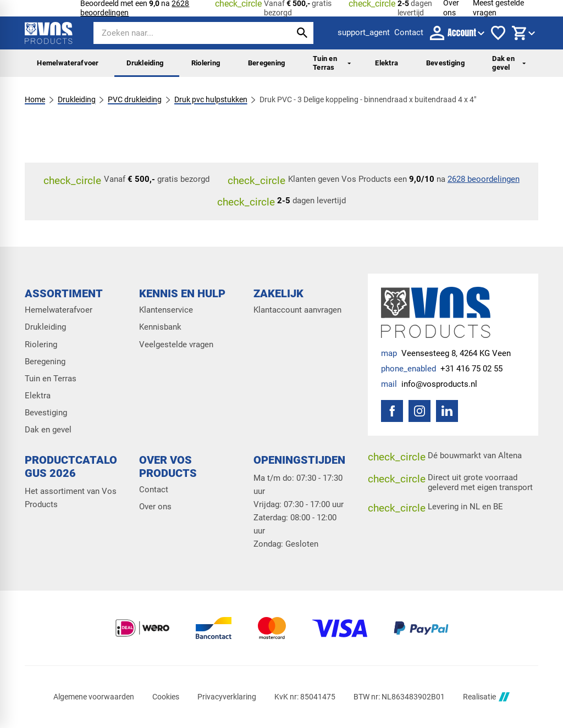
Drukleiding (145, 63)
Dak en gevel (509, 63)
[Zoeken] (183, 33)
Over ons (155, 507)
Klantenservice (166, 310)
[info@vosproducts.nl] (429, 385)
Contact (154, 490)
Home (35, 99)
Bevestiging (445, 63)
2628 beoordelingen (484, 179)
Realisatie (486, 697)
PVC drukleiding (135, 99)
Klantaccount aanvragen (297, 310)
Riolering (206, 63)
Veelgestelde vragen (176, 345)
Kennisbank (160, 327)
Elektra (387, 63)
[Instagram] (420, 411)
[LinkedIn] (447, 411)
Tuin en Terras (332, 63)
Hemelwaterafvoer (68, 63)
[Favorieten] (498, 33)
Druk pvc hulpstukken (211, 99)
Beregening (267, 63)
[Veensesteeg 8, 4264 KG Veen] (446, 354)
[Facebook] (392, 411)
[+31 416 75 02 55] (442, 369)
